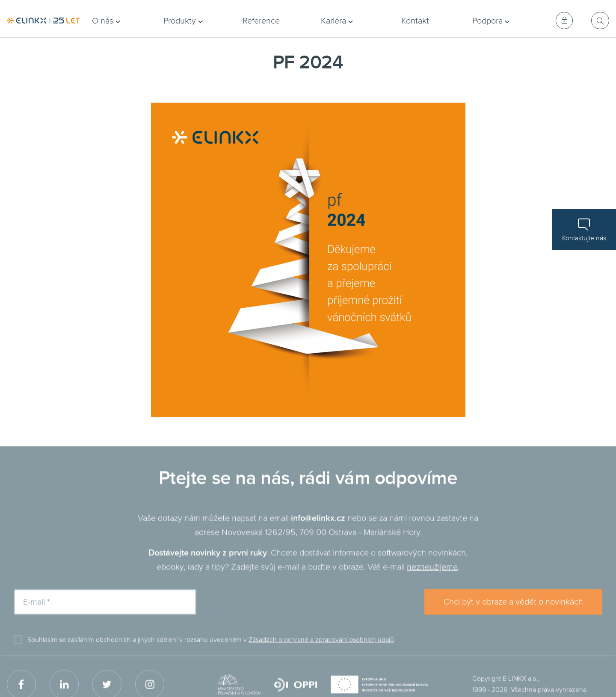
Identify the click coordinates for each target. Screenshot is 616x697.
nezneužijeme (432, 577)
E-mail (37, 612)
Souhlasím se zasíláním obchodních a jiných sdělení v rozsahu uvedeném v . (212, 650)
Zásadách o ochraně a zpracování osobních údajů (321, 650)
